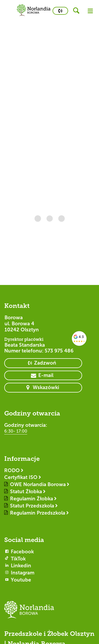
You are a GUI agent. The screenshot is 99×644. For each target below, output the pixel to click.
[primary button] (60, 11)
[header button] (78, 11)
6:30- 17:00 (16, 431)
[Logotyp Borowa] (49, 612)
